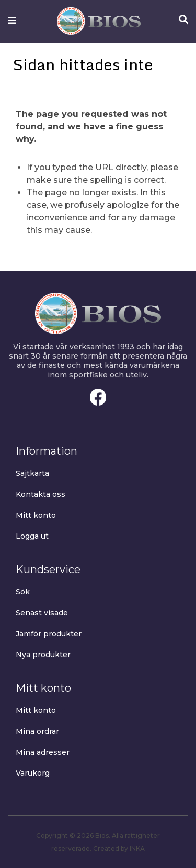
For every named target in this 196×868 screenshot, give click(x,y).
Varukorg (33, 773)
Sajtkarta (32, 473)
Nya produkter (43, 655)
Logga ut (32, 536)
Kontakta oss (41, 494)
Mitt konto (36, 515)
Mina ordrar (37, 731)
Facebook (98, 397)
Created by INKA (119, 848)
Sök (23, 592)
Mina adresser (43, 752)
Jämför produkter (49, 634)
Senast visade (42, 613)
